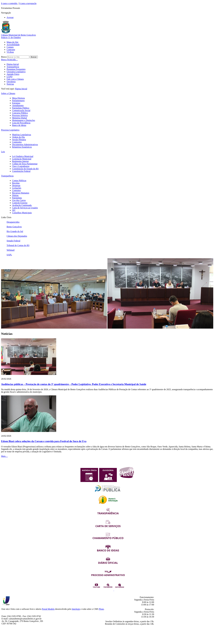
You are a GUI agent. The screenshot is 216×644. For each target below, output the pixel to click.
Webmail (11, 250)
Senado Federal (13, 241)
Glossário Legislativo (16, 72)
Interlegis (76, 609)
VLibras (10, 52)
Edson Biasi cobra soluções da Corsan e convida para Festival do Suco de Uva (44, 441)
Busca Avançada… (9, 60)
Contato (10, 47)
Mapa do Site (12, 42)
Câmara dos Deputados (17, 236)
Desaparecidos (13, 222)
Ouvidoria (11, 82)
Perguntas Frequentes (16, 69)
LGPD (10, 77)
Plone (101, 609)
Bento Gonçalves (14, 227)
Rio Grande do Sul (15, 231)
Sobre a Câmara (8, 93)
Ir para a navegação (28, 3)
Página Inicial (13, 64)
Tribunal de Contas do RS (18, 245)
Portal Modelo (48, 609)
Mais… (4, 456)
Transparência (13, 67)
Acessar (10, 17)
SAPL (9, 255)
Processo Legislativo (10, 130)
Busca (4, 57)
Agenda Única (13, 74)
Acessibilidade (13, 45)
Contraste (11, 50)
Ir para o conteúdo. (9, 3)
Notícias (10, 84)
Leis (3, 152)
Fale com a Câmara (15, 79)
